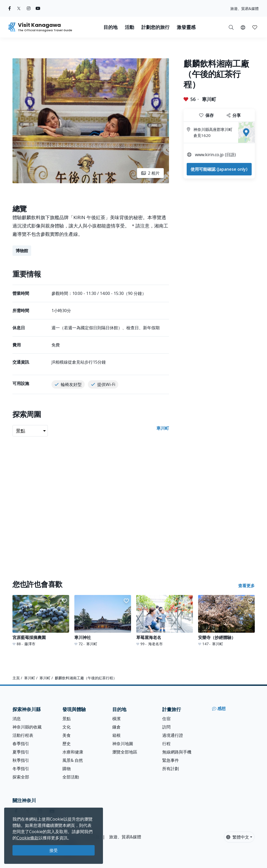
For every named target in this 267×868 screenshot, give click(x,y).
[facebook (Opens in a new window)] (10, 8)
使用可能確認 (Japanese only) (219, 169)
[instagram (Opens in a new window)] (29, 8)
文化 (67, 727)
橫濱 (116, 719)
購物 (67, 769)
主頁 (16, 678)
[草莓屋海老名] (165, 621)
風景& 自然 (73, 760)
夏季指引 (21, 752)
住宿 (166, 719)
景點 (67, 719)
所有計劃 (171, 769)
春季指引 (21, 744)
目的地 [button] (110, 27)
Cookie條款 (28, 838)
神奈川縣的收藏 (27, 727)
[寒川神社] (103, 621)
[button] (243, 27)
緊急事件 (171, 760)
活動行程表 (23, 735)
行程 (166, 744)
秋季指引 (21, 760)
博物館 (22, 251)
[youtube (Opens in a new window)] (38, 8)
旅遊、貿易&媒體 (245, 8)
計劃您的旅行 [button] (155, 27)
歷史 (67, 744)
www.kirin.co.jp (209, 155)
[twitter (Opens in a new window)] (19, 8)
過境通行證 (173, 735)
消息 (17, 719)
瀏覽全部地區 (125, 752)
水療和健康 (73, 752)
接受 (54, 850)
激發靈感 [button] (186, 27)
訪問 (166, 727)
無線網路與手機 (177, 752)
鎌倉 (116, 727)
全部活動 (71, 777)
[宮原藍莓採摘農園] (41, 621)
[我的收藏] (255, 27)
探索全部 (21, 777)
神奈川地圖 (123, 744)
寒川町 (209, 99)
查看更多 (246, 586)
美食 (67, 735)
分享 (234, 115)
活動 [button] (129, 27)
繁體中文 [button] (238, 837)
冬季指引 (21, 769)
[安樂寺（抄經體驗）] (226, 621)
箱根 (116, 735)
